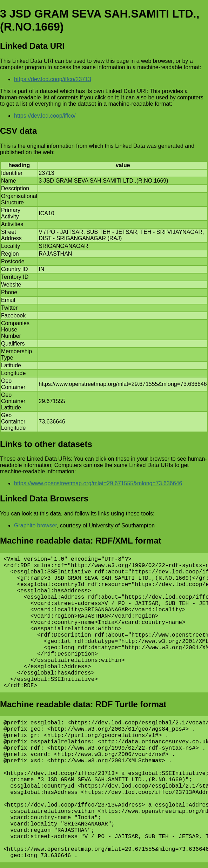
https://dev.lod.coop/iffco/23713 (53, 79)
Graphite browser (35, 525)
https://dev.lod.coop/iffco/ (45, 116)
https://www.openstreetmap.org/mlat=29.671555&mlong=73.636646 (98, 483)
